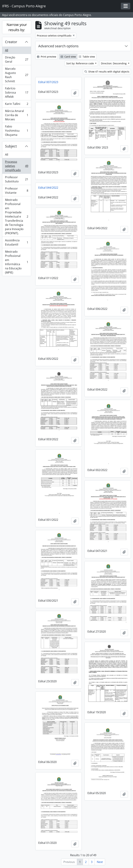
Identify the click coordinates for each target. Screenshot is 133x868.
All (7, 50)
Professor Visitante (17, 191)
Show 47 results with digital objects (107, 72)
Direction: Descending (114, 63)
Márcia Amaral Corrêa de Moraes (17, 115)
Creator (11, 42)
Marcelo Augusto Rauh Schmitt (17, 75)
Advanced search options (58, 46)
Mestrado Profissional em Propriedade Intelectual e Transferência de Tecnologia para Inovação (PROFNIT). (17, 216)
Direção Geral (17, 59)
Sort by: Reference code (80, 63)
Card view (68, 57)
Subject (11, 146)
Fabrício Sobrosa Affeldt (17, 93)
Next (100, 862)
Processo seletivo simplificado (17, 166)
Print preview (46, 57)
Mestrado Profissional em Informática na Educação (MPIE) (17, 262)
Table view (87, 57)
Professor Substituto (17, 179)
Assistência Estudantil (17, 242)
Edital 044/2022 (48, 188)
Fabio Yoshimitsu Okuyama (17, 131)
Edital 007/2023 (48, 82)
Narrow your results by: (17, 27)
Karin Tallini (17, 105)
